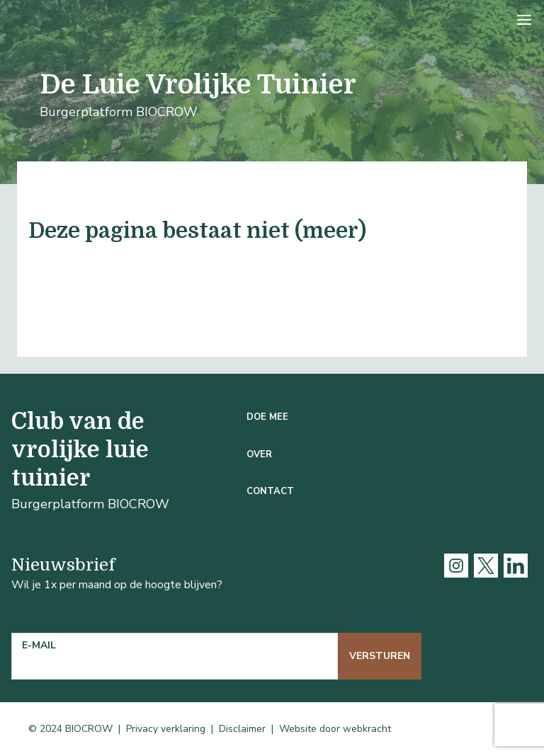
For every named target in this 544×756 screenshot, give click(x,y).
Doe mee (267, 417)
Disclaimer (242, 729)
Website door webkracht (335, 729)
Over (259, 454)
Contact (270, 491)
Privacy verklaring (166, 729)
